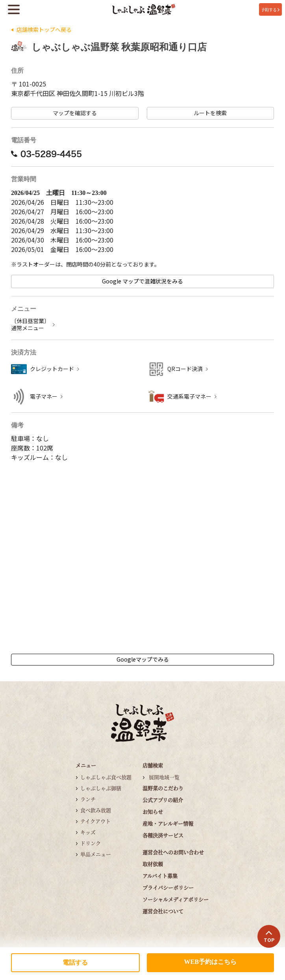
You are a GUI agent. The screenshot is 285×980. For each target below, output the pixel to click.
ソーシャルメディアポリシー (176, 899)
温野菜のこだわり (163, 788)
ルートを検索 (210, 113)
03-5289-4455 (46, 154)
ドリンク (91, 843)
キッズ (88, 832)
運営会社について (163, 911)
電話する (75, 963)
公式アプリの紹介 (163, 800)
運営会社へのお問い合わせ (173, 852)
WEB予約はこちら (210, 962)
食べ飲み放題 (96, 810)
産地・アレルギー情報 (168, 823)
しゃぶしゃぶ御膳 (101, 788)
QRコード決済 (185, 369)
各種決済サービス (163, 835)
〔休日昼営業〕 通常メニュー (30, 325)
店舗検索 (153, 765)
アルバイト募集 (160, 876)
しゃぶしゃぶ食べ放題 (106, 777)
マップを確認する (75, 113)
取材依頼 (153, 864)
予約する (270, 10)
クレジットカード (52, 369)
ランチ (88, 799)
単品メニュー (96, 854)
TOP (269, 937)
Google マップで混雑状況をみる (142, 281)
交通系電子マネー (189, 396)
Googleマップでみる (143, 659)
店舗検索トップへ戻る (44, 30)
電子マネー (44, 396)
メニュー (86, 765)
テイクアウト (95, 821)
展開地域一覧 (164, 777)
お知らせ (153, 812)
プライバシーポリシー (168, 887)
